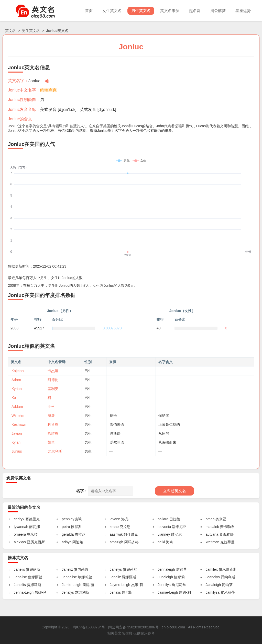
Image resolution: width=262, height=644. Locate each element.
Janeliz (67, 569)
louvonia (164, 527)
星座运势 (243, 11)
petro (66, 527)
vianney (164, 534)
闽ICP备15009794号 (89, 627)
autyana (212, 534)
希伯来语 (117, 424)
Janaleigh (213, 585)
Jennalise (69, 577)
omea (210, 519)
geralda (68, 534)
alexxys (20, 542)
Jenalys (68, 592)
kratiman (212, 542)
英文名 (10, 31)
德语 (113, 416)
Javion (17, 433)
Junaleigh (165, 577)
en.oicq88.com (173, 627)
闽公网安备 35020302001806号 (133, 627)
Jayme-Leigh (120, 585)
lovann (115, 519)
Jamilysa (212, 592)
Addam (17, 407)
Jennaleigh (166, 569)
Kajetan (18, 371)
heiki (161, 542)
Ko (14, 398)
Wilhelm (18, 416)
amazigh (117, 542)
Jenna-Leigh (24, 592)
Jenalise (20, 577)
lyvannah (21, 527)
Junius (17, 451)
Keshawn (19, 424)
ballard (163, 519)
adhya (67, 542)
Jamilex (211, 569)
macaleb (212, 527)
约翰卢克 (48, 90)
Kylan (16, 442)
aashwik (116, 534)
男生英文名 (141, 11)
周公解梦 (218, 11)
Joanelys (212, 577)
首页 (89, 11)
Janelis (19, 569)
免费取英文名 (19, 478)
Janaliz (115, 577)
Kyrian (17, 389)
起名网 (195, 11)
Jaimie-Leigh (168, 592)
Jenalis (115, 592)
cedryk (19, 519)
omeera (20, 534)
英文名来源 (170, 11)
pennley (68, 519)
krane (114, 527)
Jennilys (164, 585)
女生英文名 (112, 11)
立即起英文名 (174, 491)
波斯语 (115, 433)
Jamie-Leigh (71, 585)
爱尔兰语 (117, 442)
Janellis (20, 585)
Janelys (116, 569)
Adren (16, 380)
